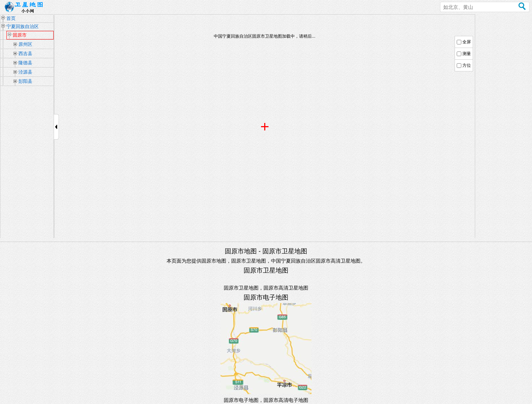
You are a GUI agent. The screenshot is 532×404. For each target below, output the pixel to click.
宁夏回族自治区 (23, 26)
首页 (11, 18)
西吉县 (25, 53)
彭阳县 (25, 81)
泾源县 (25, 72)
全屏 (467, 42)
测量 (467, 54)
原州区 (25, 44)
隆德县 (25, 63)
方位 (467, 65)
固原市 (20, 35)
